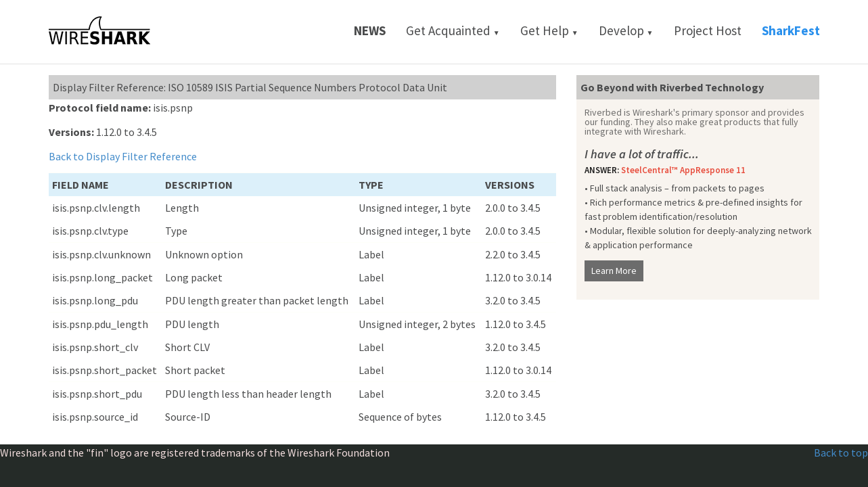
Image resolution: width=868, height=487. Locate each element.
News (370, 30)
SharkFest (791, 30)
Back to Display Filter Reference (123, 156)
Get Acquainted (453, 30)
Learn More (614, 271)
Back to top (841, 453)
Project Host (708, 30)
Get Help (549, 30)
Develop (626, 30)
